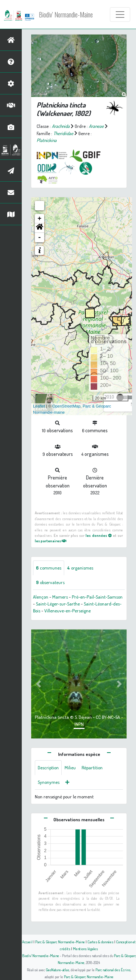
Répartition (92, 768)
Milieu (70, 768)
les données (98, 535)
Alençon (41, 597)
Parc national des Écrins (113, 970)
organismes (80, 568)
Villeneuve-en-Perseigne (67, 611)
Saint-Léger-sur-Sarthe (58, 604)
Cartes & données (100, 942)
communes (49, 568)
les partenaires (51, 541)
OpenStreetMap (66, 406)
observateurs (50, 582)
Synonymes (49, 782)
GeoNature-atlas (57, 970)
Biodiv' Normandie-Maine (66, 15)
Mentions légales (85, 949)
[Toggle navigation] (120, 15)
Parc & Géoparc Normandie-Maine (60, 942)
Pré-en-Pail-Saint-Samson (97, 597)
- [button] (40, 238)
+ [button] (40, 219)
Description (48, 768)
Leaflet (39, 406)
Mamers (60, 597)
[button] (40, 228)
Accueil (27, 942)
